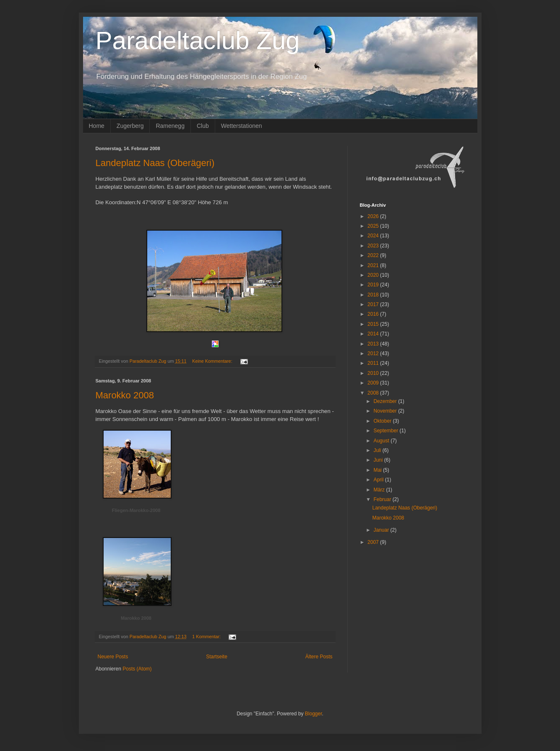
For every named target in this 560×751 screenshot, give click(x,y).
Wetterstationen (242, 126)
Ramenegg (170, 126)
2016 (374, 314)
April (379, 480)
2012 (374, 353)
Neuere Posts (113, 657)
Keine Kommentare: (213, 361)
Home (97, 126)
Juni (379, 460)
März (380, 490)
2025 (374, 226)
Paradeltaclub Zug (198, 40)
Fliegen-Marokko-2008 (136, 510)
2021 (374, 265)
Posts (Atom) (137, 669)
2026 (374, 216)
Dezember (386, 401)
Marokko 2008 (125, 395)
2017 (374, 304)
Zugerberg (130, 126)
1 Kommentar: (207, 637)
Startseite (217, 657)
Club (203, 126)
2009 (374, 383)
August (382, 441)
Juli (378, 450)
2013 (374, 344)
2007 (374, 542)
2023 (374, 246)
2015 (374, 324)
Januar (382, 530)
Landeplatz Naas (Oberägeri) (155, 163)
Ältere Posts (319, 657)
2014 (374, 334)
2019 (374, 285)
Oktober (383, 421)
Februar (383, 499)
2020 (374, 275)
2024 (374, 236)
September (386, 431)
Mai (378, 470)
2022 (374, 255)
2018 (374, 295)
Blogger (314, 714)
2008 (374, 393)
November (386, 411)
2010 (374, 373)
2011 (374, 363)
